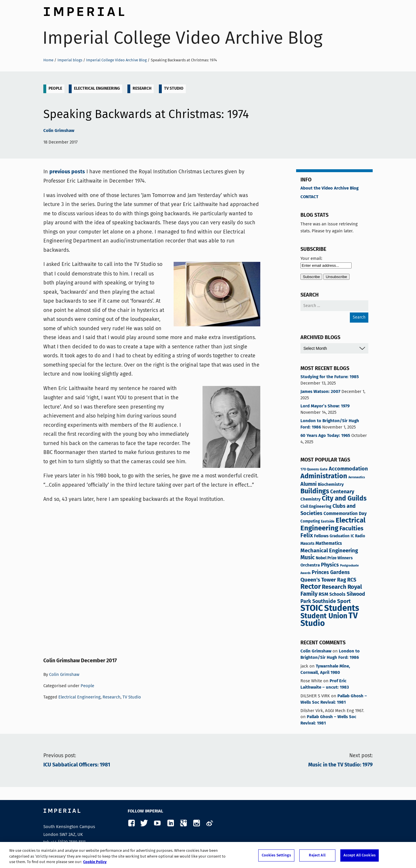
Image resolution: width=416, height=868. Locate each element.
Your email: (311, 258)
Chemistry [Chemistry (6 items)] (311, 499)
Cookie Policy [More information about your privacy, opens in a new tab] (95, 862)
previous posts (67, 172)
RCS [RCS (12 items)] (352, 580)
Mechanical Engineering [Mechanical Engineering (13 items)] (329, 551)
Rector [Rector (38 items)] (311, 587)
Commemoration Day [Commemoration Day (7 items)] (345, 514)
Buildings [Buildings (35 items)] (315, 492)
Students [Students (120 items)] (342, 608)
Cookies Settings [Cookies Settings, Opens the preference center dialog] (276, 855)
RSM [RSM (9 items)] (323, 594)
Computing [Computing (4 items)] (310, 522)
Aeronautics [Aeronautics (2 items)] (357, 477)
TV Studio (174, 89)
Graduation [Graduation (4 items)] (340, 536)
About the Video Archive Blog (329, 188)
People (55, 89)
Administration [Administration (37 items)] (324, 476)
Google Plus (183, 823)
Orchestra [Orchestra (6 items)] (310, 565)
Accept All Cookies (360, 855)
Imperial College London (84, 10)
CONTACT (309, 197)
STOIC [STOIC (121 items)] (312, 608)
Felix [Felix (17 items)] (307, 536)
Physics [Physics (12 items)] (330, 565)
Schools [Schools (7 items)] (337, 595)
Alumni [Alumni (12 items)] (309, 484)
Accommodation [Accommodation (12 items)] (348, 469)
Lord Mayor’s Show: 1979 (325, 406)
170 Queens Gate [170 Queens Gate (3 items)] (314, 469)
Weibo (209, 823)
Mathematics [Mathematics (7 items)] (329, 544)
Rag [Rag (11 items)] (342, 580)
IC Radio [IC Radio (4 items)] (358, 536)
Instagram (196, 823)
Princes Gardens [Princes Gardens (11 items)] (331, 573)
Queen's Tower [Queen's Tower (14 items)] (318, 580)
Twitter (144, 823)
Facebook (131, 823)
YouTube (157, 823)
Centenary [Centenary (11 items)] (342, 492)
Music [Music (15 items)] (308, 558)
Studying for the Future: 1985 (330, 377)
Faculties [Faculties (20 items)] (351, 529)
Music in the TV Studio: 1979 (340, 765)
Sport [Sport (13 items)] (344, 602)
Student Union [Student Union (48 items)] (324, 616)
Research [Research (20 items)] (334, 587)
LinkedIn (170, 823)
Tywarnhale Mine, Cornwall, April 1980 (325, 670)
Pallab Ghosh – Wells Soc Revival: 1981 (334, 699)
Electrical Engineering (97, 89)
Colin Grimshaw (59, 131)
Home (48, 60)
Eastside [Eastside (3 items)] (328, 522)
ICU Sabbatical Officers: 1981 (77, 765)
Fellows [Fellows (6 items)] (321, 536)
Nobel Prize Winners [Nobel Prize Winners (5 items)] (334, 558)
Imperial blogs (70, 60)
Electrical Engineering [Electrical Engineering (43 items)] (333, 525)
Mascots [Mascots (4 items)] (307, 544)
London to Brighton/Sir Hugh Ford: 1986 (330, 424)
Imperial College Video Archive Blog (182, 38)
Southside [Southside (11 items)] (324, 602)
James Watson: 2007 (320, 392)
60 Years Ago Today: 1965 (325, 436)
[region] (208, 855)
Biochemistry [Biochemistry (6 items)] (331, 484)
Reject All (317, 855)
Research (142, 89)
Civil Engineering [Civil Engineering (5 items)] (316, 507)
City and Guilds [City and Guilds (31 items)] (344, 499)
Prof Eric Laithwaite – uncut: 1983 (325, 684)
